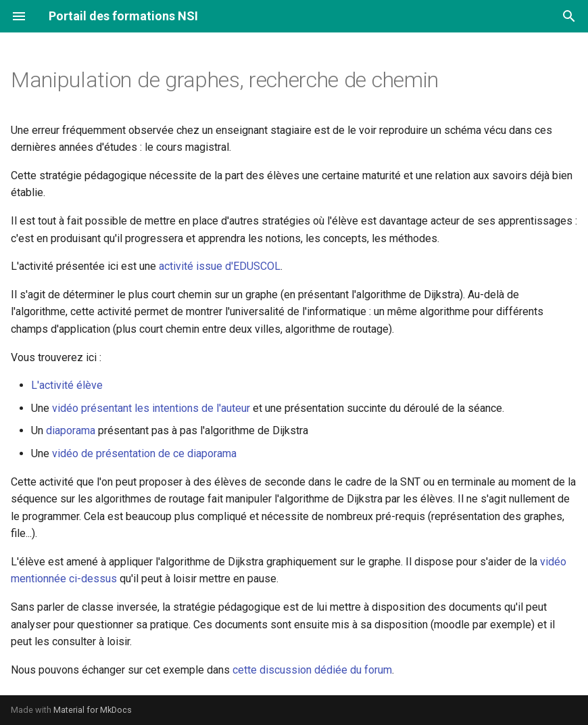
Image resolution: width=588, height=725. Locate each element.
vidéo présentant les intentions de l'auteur (151, 408)
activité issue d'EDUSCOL (220, 266)
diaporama (71, 430)
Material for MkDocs (93, 710)
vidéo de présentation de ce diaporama (144, 453)
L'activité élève (67, 385)
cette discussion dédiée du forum (312, 670)
